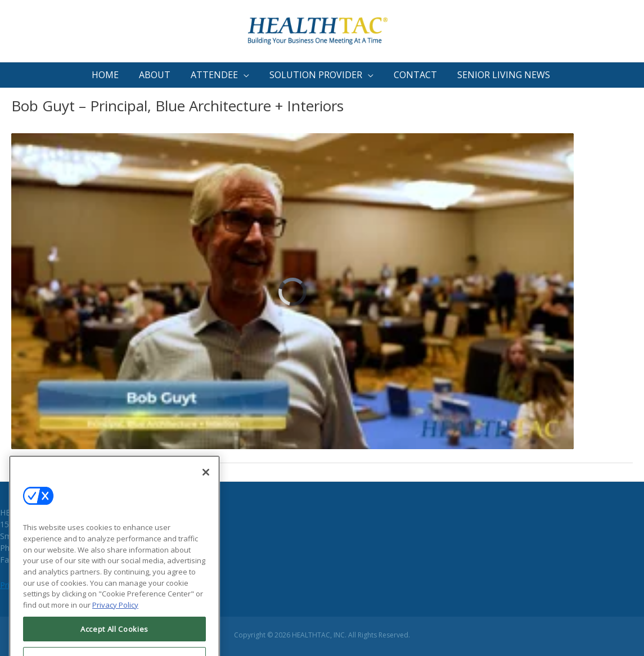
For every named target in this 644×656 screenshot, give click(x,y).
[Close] (206, 485)
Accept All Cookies (114, 641)
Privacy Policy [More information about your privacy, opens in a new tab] (115, 617)
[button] (221, 75)
